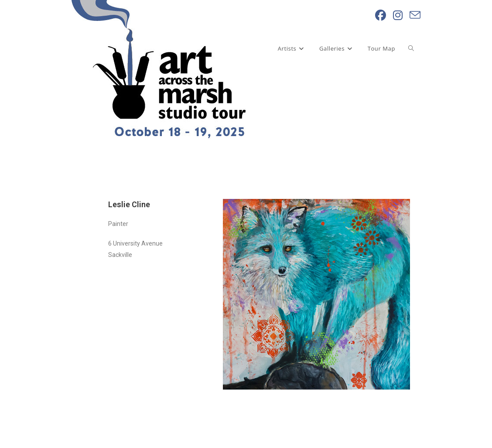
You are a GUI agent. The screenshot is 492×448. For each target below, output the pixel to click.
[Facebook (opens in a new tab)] (381, 15)
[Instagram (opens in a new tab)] (398, 15)
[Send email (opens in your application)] (415, 15)
